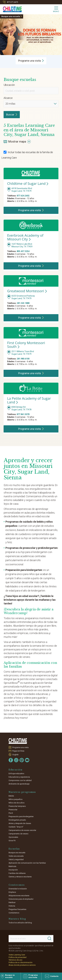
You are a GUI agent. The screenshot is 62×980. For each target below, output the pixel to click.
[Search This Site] (31, 939)
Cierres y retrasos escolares (20, 877)
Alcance (8, 98)
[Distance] (31, 104)
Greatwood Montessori (27, 291)
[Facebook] (11, 760)
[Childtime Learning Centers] (11, 9)
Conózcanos (17, 885)
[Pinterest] (22, 760)
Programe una (31, 61)
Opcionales (13, 837)
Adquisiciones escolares (19, 896)
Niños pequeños (15, 799)
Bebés (11, 796)
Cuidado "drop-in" (16, 827)
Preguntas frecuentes (17, 909)
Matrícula (12, 866)
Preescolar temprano (17, 806)
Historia (12, 906)
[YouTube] (27, 760)
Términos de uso (15, 960)
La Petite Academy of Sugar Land (29, 400)
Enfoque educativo (16, 773)
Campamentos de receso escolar (22, 830)
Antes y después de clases (20, 823)
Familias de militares (17, 873)
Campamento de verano (19, 834)
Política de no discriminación (21, 962)
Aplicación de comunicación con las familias (27, 863)
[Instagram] (16, 760)
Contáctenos (14, 913)
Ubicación (9, 85)
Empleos (12, 892)
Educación (15, 770)
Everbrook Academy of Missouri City (25, 237)
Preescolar (13, 810)
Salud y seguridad (16, 859)
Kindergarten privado (17, 820)
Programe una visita (21, 747)
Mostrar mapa (17, 142)
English (15, 755)
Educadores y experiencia (19, 777)
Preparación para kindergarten (21, 816)
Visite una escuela (16, 856)
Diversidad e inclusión (18, 889)
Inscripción (13, 870)
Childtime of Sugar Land (28, 183)
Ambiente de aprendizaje (19, 784)
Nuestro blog (17, 919)
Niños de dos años (17, 803)
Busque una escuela (11, 16)
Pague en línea (18, 751)
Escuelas (14, 849)
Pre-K (11, 813)
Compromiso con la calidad (20, 780)
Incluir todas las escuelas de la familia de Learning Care (27, 155)
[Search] (50, 939)
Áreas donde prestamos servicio (22, 965)
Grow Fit (12, 841)
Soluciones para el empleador (21, 899)
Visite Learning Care (17, 955)
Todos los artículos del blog (20, 923)
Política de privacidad (18, 957)
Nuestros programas (22, 792)
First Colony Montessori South (26, 345)
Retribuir (12, 902)
